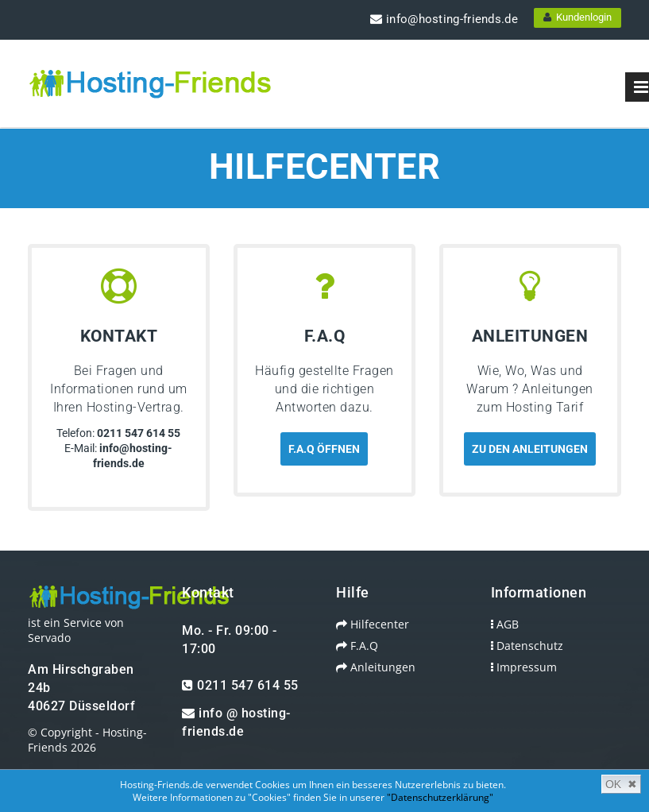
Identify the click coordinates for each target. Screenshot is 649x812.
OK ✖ (621, 784)
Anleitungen (376, 667)
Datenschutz (527, 646)
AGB (505, 624)
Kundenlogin (578, 17)
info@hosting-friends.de (444, 19)
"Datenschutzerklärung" (440, 797)
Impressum (524, 667)
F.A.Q (357, 646)
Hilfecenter (373, 624)
